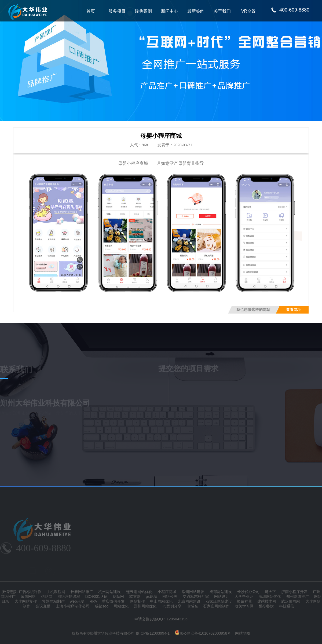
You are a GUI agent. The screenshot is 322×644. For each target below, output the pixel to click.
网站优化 (121, 606)
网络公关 (170, 596)
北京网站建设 (189, 601)
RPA (93, 601)
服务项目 (117, 11)
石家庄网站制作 (216, 606)
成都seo (102, 606)
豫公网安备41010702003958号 (203, 633)
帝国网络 (28, 596)
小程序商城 (167, 592)
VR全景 (248, 11)
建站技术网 (267, 601)
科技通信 (287, 606)
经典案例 (143, 11)
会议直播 (43, 606)
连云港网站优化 (139, 592)
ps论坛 (151, 596)
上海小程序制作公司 (73, 606)
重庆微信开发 (113, 601)
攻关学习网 (244, 606)
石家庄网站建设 (219, 601)
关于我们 (222, 11)
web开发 (77, 601)
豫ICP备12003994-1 (153, 633)
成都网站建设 (221, 592)
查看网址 (294, 310)
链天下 (270, 592)
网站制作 (137, 601)
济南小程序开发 (294, 592)
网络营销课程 (69, 596)
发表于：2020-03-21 (175, 145)
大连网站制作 (26, 601)
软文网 (135, 596)
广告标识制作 (30, 592)
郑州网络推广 (298, 596)
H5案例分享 (171, 606)
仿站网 (47, 596)
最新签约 (196, 11)
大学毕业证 (244, 596)
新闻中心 (170, 11)
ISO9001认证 (96, 596)
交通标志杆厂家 (196, 596)
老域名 (192, 606)
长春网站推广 (82, 592)
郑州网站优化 (145, 606)
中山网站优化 (161, 601)
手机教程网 (56, 592)
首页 (91, 11)
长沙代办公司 (248, 592)
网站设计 (222, 596)
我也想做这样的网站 (253, 310)
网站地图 (243, 633)
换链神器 (244, 601)
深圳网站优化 (270, 596)
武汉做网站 (291, 601)
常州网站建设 (193, 592)
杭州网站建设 (109, 592)
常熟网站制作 (53, 601)
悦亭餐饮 (266, 606)
